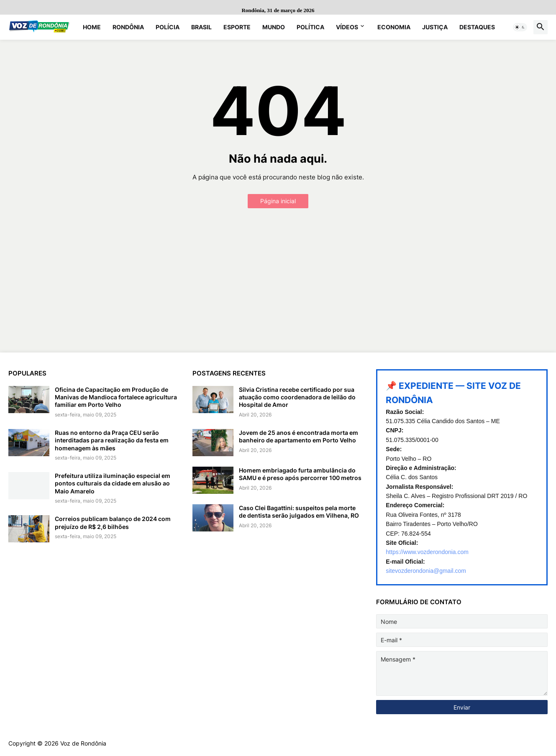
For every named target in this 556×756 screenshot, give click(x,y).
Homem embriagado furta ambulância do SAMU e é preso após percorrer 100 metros (300, 474)
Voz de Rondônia (83, 743)
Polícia (168, 27)
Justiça (435, 27)
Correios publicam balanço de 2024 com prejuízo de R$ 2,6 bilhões (113, 522)
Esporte (237, 27)
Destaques (477, 27)
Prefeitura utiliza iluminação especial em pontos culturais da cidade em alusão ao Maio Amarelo (113, 483)
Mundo (274, 27)
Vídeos (347, 27)
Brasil (201, 27)
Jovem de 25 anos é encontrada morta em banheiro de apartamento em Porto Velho (298, 436)
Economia (394, 27)
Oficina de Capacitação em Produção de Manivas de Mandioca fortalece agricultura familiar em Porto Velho (116, 397)
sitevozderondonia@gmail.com (426, 571)
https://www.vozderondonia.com (427, 552)
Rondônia (128, 27)
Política (310, 27)
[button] (520, 27)
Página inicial (278, 201)
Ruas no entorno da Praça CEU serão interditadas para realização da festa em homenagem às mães (112, 440)
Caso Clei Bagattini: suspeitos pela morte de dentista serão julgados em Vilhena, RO (299, 512)
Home (92, 27)
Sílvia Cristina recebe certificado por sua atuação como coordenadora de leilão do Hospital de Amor (297, 397)
